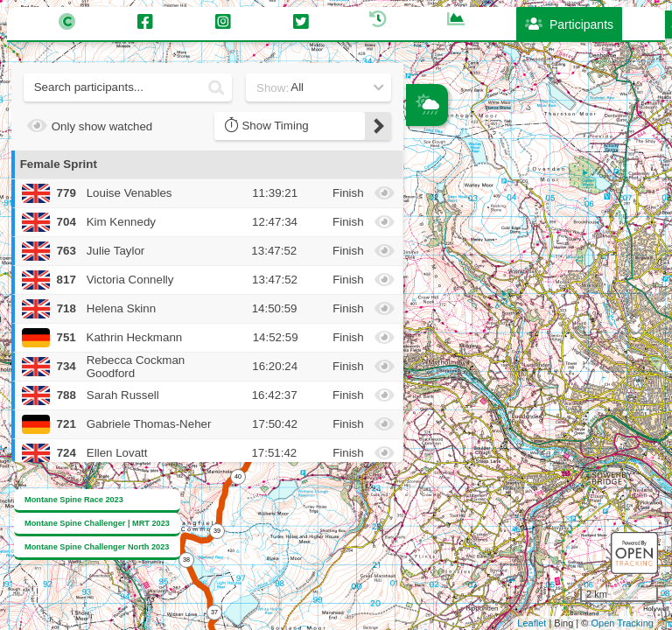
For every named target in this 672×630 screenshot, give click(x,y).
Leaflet (532, 623)
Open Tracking (622, 623)
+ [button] (420, 206)
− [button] (420, 235)
